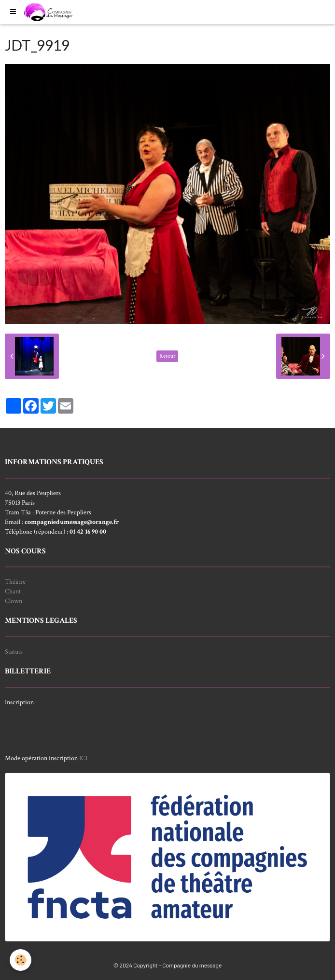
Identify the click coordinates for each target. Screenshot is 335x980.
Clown (14, 601)
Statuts (14, 652)
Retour (167, 356)
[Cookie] (21, 960)
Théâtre (15, 582)
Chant (13, 591)
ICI (83, 758)
